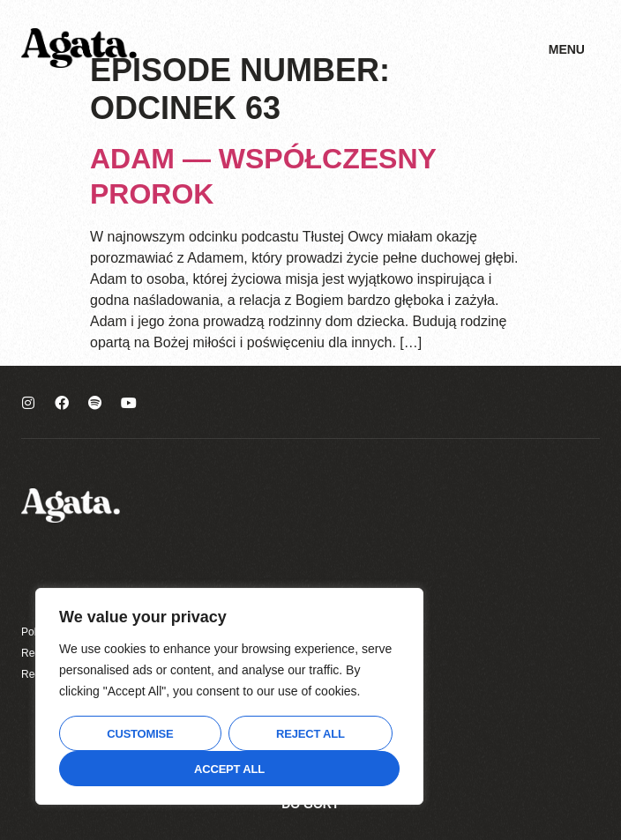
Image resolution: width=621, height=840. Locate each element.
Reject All (310, 734)
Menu (567, 49)
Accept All (229, 769)
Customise (140, 734)
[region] (229, 696)
